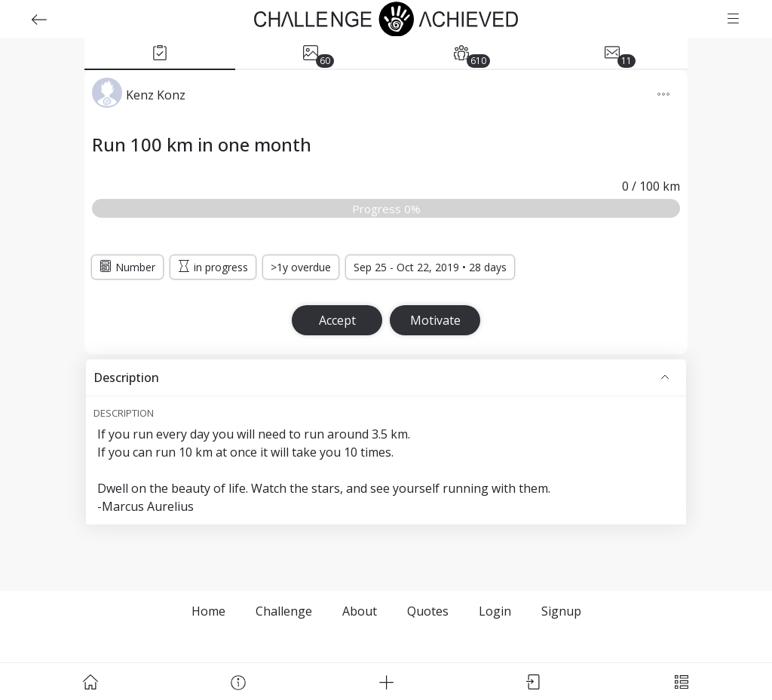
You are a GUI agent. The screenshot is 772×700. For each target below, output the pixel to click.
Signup (561, 611)
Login (495, 611)
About (360, 611)
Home (208, 611)
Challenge (284, 611)
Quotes (428, 611)
